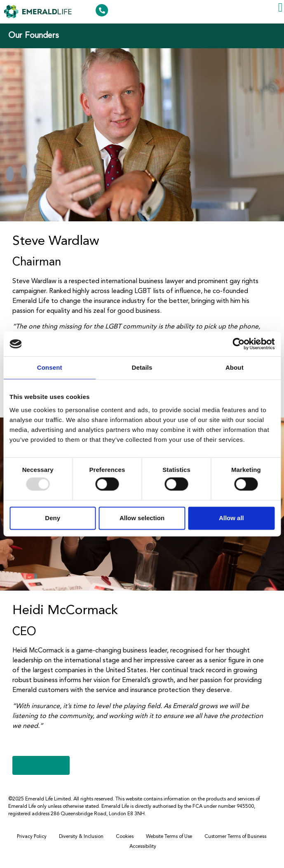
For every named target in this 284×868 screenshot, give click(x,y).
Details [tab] (142, 367)
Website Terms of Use (169, 837)
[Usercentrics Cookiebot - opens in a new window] (238, 344)
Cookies (125, 837)
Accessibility (143, 847)
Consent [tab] (50, 367)
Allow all (231, 518)
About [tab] (235, 367)
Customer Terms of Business (235, 837)
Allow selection (142, 518)
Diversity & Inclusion (81, 837)
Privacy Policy (32, 837)
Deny (53, 518)
